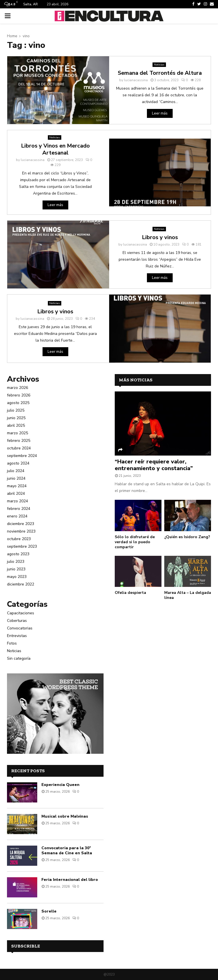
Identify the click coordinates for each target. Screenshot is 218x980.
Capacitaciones (21, 613)
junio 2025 (16, 418)
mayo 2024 (17, 486)
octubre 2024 (19, 448)
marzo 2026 (17, 388)
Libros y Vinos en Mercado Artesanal (55, 149)
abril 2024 (16, 494)
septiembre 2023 (22, 546)
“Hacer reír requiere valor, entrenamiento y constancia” (154, 465)
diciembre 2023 (21, 524)
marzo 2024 (17, 501)
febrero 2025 (19, 441)
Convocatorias (20, 628)
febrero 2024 (19, 509)
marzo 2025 (17, 433)
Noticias (159, 65)
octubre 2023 (19, 539)
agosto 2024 (18, 463)
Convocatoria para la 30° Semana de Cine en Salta (67, 851)
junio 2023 (16, 569)
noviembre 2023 (21, 531)
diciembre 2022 (21, 584)
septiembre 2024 (22, 456)
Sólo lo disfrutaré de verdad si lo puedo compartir (135, 542)
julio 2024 (16, 471)
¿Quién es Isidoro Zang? (187, 537)
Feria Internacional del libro (70, 880)
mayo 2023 (17, 577)
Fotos (12, 643)
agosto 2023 (18, 554)
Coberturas (17, 621)
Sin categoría (19, 658)
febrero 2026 (19, 395)
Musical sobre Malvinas (65, 816)
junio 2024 (16, 478)
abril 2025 (16, 425)
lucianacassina (136, 80)
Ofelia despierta (130, 593)
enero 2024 (17, 516)
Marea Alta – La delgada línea (188, 595)
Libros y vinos (160, 237)
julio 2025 (16, 410)
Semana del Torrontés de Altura (160, 73)
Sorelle (49, 911)
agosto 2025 (18, 403)
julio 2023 (16, 562)
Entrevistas (17, 636)
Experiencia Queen (60, 785)
